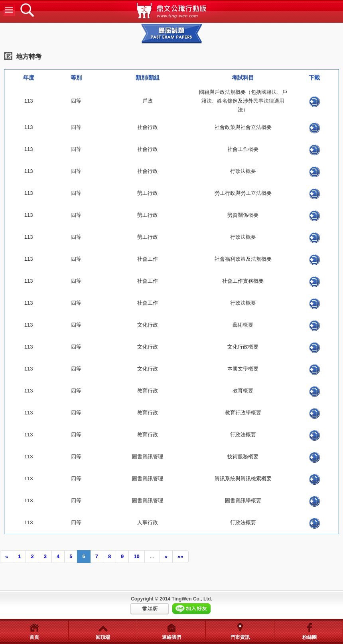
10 (136, 556)
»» (180, 556)
